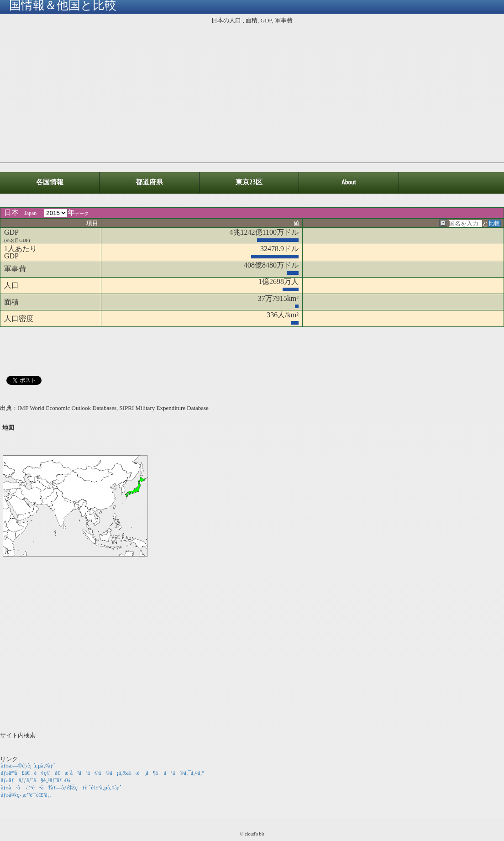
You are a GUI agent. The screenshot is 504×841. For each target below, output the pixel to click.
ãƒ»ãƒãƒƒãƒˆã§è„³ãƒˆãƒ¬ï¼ (38, 780)
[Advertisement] (252, 92)
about (349, 182)
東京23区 (249, 182)
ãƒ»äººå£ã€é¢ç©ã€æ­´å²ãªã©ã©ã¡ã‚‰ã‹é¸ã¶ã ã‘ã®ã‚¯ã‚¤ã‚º (102, 773)
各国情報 (50, 182)
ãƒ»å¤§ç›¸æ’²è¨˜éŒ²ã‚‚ (26, 795)
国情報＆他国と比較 (63, 6)
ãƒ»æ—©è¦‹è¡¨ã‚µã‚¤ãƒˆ (28, 766)
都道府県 (149, 182)
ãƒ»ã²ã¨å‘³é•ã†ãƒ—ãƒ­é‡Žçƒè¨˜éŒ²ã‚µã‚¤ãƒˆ (61, 788)
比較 (494, 223)
